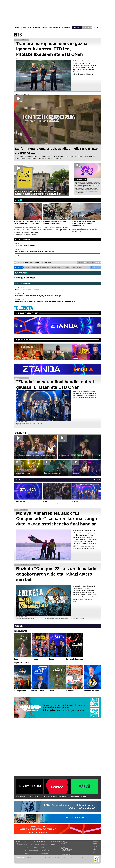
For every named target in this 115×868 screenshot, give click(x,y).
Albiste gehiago (22, 239)
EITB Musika (28, 849)
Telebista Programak (20, 845)
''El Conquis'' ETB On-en (78, 618)
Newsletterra (95, 842)
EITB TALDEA (88, 27)
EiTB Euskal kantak (29, 850)
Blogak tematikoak (67, 852)
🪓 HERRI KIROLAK (76, 267)
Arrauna (42, 848)
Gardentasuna (73, 858)
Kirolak (37, 27)
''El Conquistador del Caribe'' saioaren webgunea (56, 618)
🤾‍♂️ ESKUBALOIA (65, 267)
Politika (36, 846)
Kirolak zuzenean (44, 853)
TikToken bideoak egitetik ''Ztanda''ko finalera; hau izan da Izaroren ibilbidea (28, 472)
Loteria (63, 847)
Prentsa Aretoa (66, 854)
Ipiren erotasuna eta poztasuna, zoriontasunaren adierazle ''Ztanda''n (54, 472)
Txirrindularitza (44, 845)
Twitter (94, 845)
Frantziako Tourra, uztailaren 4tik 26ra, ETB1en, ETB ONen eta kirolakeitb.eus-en (38, 193)
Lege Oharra (45, 858)
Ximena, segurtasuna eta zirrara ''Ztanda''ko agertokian (85, 472)
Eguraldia (36, 850)
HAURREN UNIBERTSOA (81, 797)
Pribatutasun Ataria (37, 858)
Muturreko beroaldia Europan (25, 246)
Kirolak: (43, 842)
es (100, 28)
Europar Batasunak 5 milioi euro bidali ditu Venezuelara (34, 252)
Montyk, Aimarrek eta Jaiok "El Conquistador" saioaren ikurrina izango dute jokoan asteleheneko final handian (57, 519)
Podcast (27, 853)
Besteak (56, 27)
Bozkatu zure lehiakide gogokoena (26, 618)
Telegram (95, 848)
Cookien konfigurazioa (63, 858)
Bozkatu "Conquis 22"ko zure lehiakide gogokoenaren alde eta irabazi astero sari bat (56, 574)
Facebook (95, 843)
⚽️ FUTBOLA (35, 267)
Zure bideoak (96, 262)
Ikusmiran (36, 849)
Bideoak (18, 846)
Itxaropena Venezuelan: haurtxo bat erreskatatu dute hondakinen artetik (40, 257)
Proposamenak (28, 313)
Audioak (53, 846)
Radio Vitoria (28, 846)
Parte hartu (65, 848)
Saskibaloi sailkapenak (46, 852)
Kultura (36, 848)
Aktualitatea (37, 843)
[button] (55, 335)
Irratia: (27, 842)
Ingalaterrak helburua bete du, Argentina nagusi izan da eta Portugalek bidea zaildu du (45, 302)
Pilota (42, 846)
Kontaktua (79, 858)
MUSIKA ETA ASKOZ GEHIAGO (56, 797)
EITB (18, 35)
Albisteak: (37, 842)
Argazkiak (53, 845)
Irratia (50, 28)
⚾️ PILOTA (28, 267)
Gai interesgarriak (67, 850)
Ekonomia (36, 845)
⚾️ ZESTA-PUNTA (55, 267)
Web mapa (85, 858)
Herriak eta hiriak (66, 851)
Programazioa (19, 843)
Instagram (95, 846)
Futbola (42, 843)
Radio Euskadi (28, 845)
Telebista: (19, 842)
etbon (25, 340)
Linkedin (94, 849)
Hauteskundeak (66, 845)
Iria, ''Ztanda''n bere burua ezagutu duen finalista (72, 456)
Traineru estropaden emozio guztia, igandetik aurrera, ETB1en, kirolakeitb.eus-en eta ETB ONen (52, 49)
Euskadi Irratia (28, 843)
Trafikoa (64, 844)
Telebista (44, 27)
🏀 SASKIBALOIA (45, 267)
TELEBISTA (23, 308)
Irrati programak (29, 852)
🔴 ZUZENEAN (95, 267)
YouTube (94, 851)
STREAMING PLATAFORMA (27, 797)
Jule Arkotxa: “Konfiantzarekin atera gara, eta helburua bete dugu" (38, 296)
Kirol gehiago (43, 849)
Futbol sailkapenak (45, 850)
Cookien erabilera (53, 858)
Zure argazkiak (84, 262)
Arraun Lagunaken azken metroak (27, 290)
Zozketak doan (65, 846)
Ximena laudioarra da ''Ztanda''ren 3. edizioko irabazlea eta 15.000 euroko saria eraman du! (35, 456)
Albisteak (31, 27)
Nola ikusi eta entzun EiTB (68, 853)
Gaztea (27, 848)
